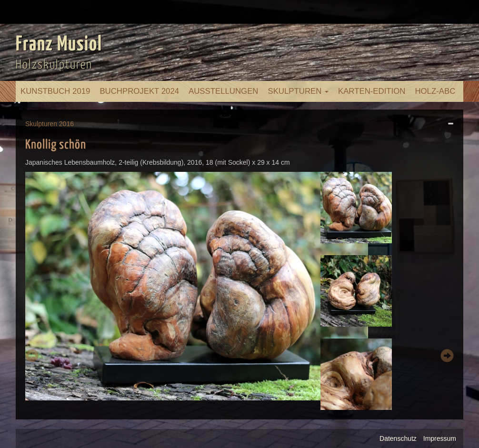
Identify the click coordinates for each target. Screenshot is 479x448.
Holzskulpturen (54, 65)
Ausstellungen (223, 91)
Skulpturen (298, 91)
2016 (66, 124)
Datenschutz (398, 438)
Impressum (440, 438)
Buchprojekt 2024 (139, 91)
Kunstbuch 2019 (55, 91)
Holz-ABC (435, 91)
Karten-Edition (372, 91)
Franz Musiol (59, 45)
